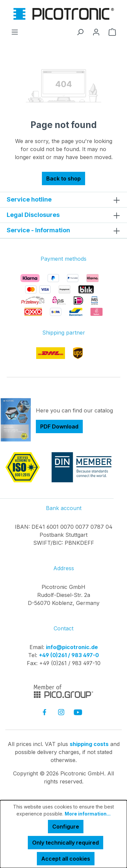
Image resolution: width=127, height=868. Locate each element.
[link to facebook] (44, 712)
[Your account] (96, 32)
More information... (88, 814)
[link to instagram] (61, 712)
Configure (66, 827)
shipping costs (89, 744)
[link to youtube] (78, 712)
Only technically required (66, 843)
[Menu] (15, 32)
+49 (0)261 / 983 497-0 (69, 655)
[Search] (80, 32)
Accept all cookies (66, 859)
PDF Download (59, 426)
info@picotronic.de (72, 647)
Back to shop (63, 178)
